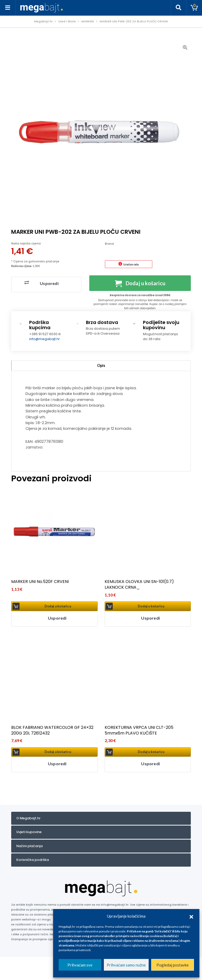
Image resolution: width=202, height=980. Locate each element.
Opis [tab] (101, 365)
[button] (191, 916)
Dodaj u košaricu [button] (58, 606)
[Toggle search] (179, 8)
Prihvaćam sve (80, 965)
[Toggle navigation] (8, 8)
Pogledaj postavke (173, 965)
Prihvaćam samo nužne (126, 965)
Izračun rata (131, 264)
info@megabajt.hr (45, 339)
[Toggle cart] (194, 8)
